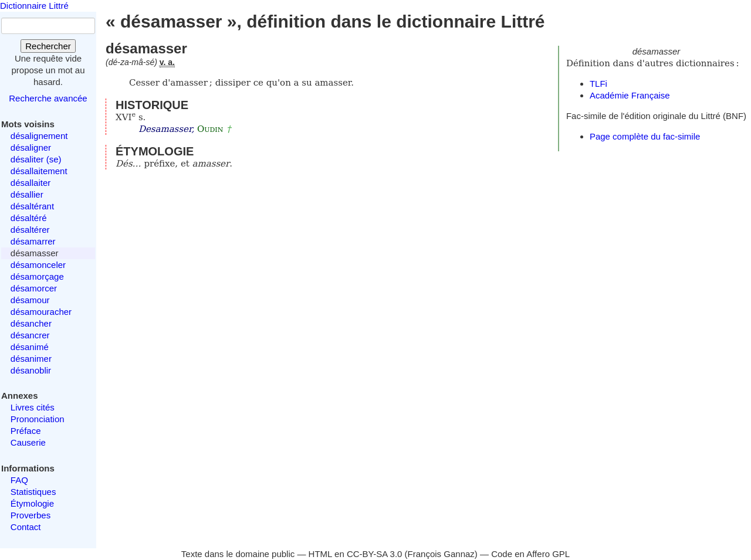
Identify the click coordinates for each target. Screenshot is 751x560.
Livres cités (33, 407)
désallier (27, 194)
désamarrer (33, 241)
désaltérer (30, 230)
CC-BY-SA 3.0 (375, 554)
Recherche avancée (48, 98)
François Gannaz (441, 554)
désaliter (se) (36, 159)
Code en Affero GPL (530, 554)
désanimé (30, 347)
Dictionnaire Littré (34, 6)
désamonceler (38, 265)
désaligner (31, 147)
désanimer (31, 359)
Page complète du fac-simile (645, 136)
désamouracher (41, 312)
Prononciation (38, 419)
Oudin (210, 129)
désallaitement (39, 171)
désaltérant (32, 206)
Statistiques (33, 492)
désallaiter (31, 183)
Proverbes (31, 515)
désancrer (30, 335)
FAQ (19, 480)
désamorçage (37, 276)
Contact (26, 527)
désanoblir (31, 370)
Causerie (28, 442)
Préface (26, 431)
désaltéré (29, 218)
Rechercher (48, 46)
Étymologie (32, 503)
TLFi (598, 84)
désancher (31, 323)
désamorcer (34, 288)
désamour (30, 300)
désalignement (39, 136)
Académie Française (630, 95)
